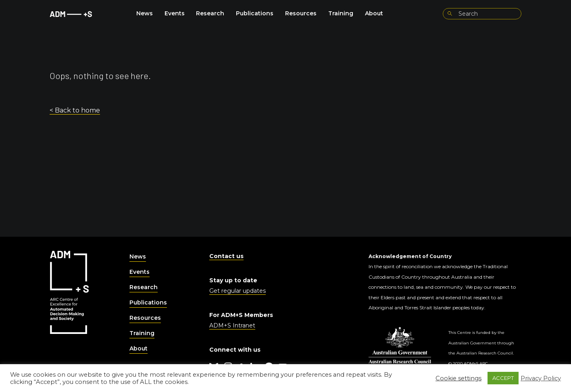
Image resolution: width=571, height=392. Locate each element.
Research (210, 13)
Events (175, 13)
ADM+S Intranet (232, 325)
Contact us (226, 256)
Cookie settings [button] (458, 378)
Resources (301, 13)
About (374, 13)
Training (341, 13)
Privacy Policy (541, 378)
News (145, 13)
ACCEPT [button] (503, 378)
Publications (255, 13)
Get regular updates (238, 291)
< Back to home (75, 110)
